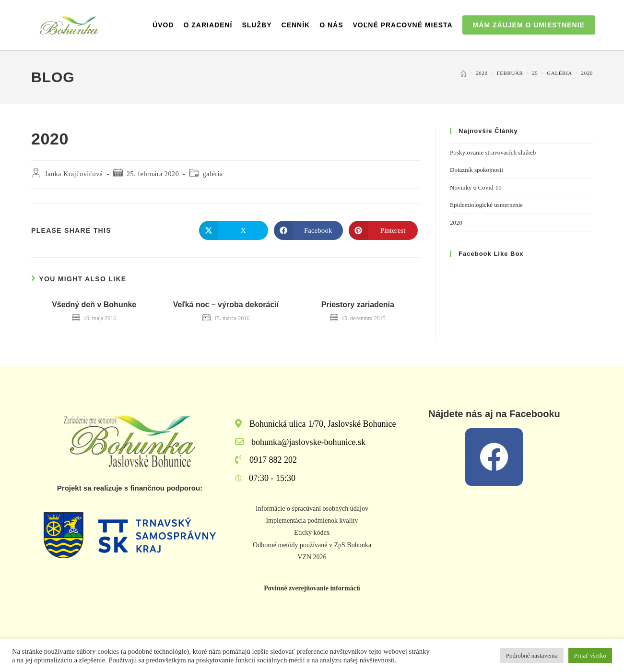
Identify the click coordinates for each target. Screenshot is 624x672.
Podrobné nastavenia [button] (532, 655)
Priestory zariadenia (358, 305)
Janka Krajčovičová (74, 174)
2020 (587, 73)
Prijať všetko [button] (590, 655)
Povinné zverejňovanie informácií (312, 588)
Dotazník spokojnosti (477, 170)
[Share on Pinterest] (383, 230)
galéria (213, 174)
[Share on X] (234, 230)
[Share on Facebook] (308, 230)
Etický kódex (312, 533)
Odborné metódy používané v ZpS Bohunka (312, 545)
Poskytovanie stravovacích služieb (493, 152)
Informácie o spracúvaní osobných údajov (312, 509)
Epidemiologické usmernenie (486, 205)
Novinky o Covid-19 (476, 187)
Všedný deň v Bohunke (94, 305)
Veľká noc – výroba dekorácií (226, 305)
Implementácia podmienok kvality (312, 521)
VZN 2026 (312, 557)
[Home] (463, 73)
